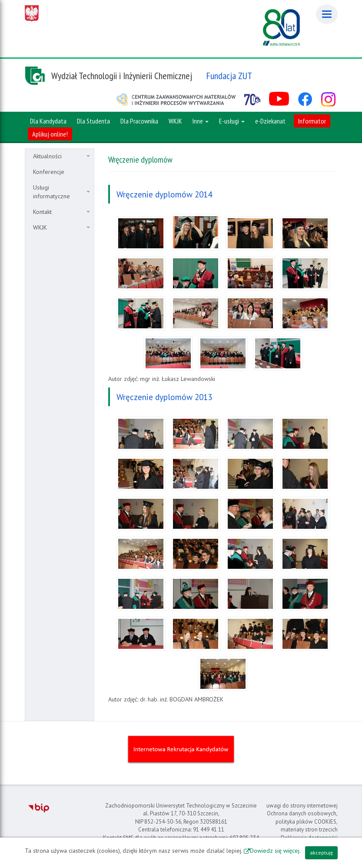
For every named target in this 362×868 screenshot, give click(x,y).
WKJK (61, 227)
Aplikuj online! (50, 134)
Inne (201, 121)
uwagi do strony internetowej (302, 806)
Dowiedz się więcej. (275, 851)
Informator (312, 121)
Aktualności (61, 156)
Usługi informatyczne (61, 192)
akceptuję (321, 853)
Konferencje (49, 172)
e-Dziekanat (270, 121)
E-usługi (232, 121)
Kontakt (61, 212)
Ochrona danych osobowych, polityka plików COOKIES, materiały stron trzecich (302, 821)
